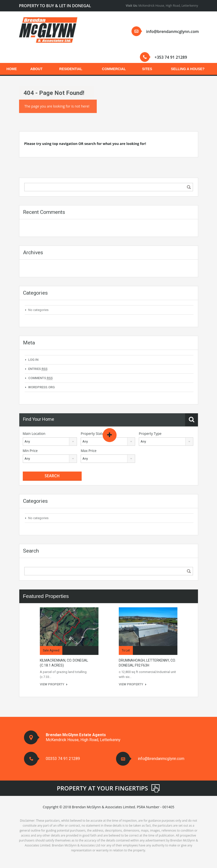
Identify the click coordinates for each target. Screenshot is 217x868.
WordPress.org (41, 387)
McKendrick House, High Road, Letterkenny (162, 6)
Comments (40, 378)
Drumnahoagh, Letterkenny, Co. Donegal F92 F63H (147, 663)
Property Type (150, 434)
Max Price (89, 451)
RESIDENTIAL (71, 69)
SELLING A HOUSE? (188, 69)
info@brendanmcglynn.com (173, 31)
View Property (54, 684)
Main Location (34, 434)
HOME (12, 69)
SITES (147, 69)
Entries (38, 369)
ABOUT (36, 69)
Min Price (30, 451)
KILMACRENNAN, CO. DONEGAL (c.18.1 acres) (64, 663)
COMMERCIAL (114, 69)
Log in (33, 360)
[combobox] (50, 442)
